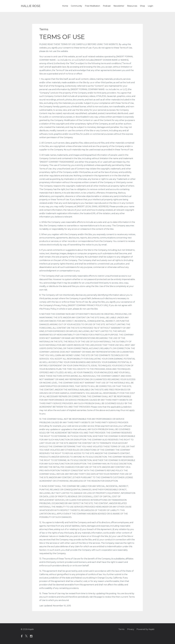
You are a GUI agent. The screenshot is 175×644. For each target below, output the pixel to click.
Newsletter (119, 6)
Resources (132, 6)
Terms (121, 629)
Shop (142, 6)
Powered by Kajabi (145, 629)
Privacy (131, 629)
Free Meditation (93, 6)
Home (65, 6)
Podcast (107, 6)
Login (150, 6)
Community (76, 6)
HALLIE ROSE (31, 6)
